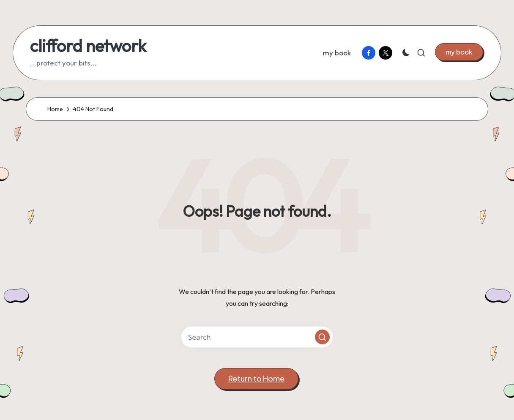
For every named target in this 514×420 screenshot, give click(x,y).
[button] (459, 52)
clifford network (88, 46)
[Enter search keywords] (257, 337)
